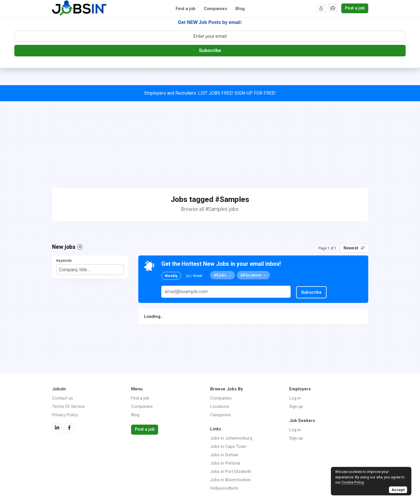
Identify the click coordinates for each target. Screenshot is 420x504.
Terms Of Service (68, 406)
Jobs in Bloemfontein (230, 480)
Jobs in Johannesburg (231, 438)
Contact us (63, 398)
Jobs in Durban (224, 455)
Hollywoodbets (224, 488)
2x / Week (194, 275)
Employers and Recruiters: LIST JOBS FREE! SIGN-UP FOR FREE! (210, 93)
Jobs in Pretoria (225, 463)
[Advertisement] (210, 144)
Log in (295, 398)
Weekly (171, 275)
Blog (240, 9)
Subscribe (210, 50)
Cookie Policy (353, 482)
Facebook (69, 428)
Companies (215, 9)
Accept (398, 490)
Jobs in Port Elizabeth (231, 471)
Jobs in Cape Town (228, 446)
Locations (220, 406)
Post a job (355, 8)
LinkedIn (57, 428)
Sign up (296, 406)
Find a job (186, 9)
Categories (220, 415)
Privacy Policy (65, 415)
